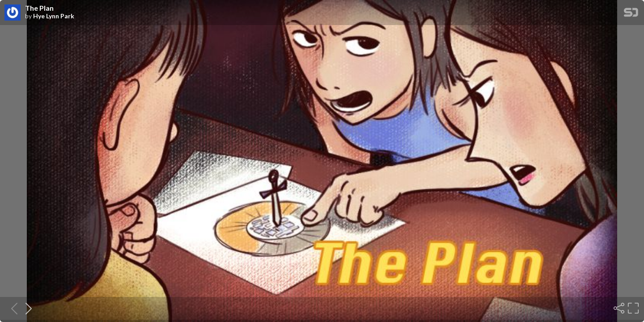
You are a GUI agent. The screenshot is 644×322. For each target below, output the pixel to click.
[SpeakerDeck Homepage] (631, 14)
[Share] (618, 308)
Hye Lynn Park (54, 16)
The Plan (39, 8)
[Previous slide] (12, 308)
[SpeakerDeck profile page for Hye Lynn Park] (13, 13)
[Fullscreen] (632, 308)
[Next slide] (26, 308)
